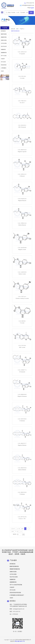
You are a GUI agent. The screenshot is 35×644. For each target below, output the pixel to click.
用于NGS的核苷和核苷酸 (4, 56)
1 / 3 (21, 531)
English (32, 8)
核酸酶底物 (3, 49)
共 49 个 (13, 529)
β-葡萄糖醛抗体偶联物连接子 (4, 68)
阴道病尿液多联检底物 (4, 65)
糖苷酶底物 (3, 31)
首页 (17, 29)
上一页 (18, 529)
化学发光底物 (4, 43)
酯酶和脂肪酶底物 (4, 35)
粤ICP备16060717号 (20, 641)
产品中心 (22, 29)
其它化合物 (3, 62)
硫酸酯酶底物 (4, 53)
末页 (13, 531)
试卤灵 (2, 71)
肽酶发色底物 (4, 40)
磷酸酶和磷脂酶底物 (4, 38)
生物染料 (3, 59)
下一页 (17, 531)
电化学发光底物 (4, 47)
